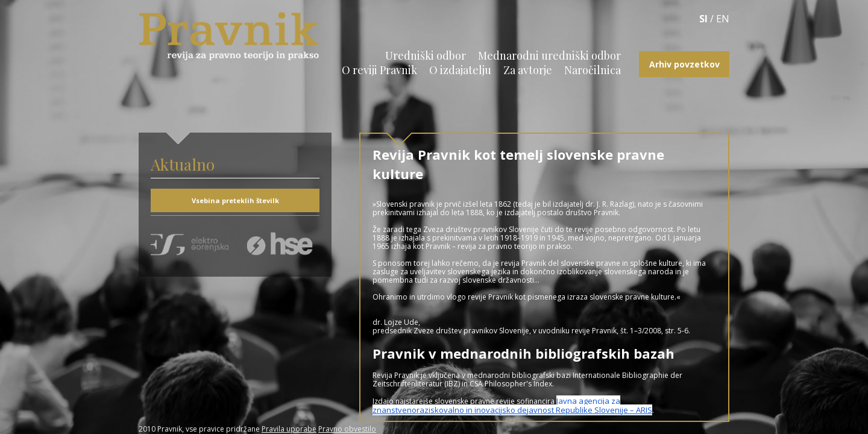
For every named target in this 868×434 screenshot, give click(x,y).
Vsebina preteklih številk (235, 200)
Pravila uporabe (289, 429)
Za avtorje (528, 70)
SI (703, 19)
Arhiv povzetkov (684, 64)
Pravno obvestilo (347, 429)
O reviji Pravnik (379, 70)
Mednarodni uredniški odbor (549, 55)
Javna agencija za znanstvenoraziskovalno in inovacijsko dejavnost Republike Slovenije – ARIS (512, 405)
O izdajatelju (460, 70)
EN (723, 19)
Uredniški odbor (426, 55)
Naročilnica (593, 70)
